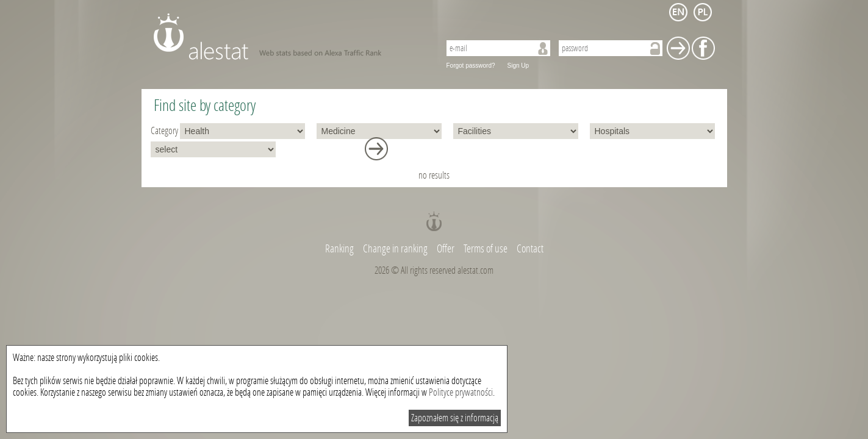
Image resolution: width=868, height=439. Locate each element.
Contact (530, 249)
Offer (446, 249)
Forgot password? (471, 66)
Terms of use (486, 249)
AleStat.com (289, 37)
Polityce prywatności (461, 392)
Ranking (340, 249)
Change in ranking (396, 249)
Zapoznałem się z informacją (455, 418)
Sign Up (518, 66)
